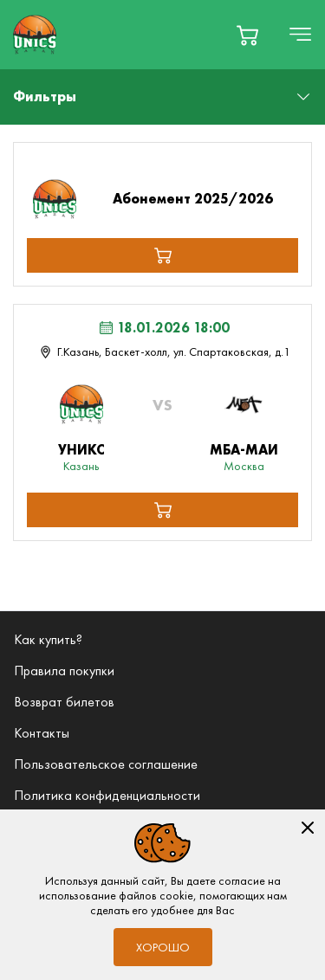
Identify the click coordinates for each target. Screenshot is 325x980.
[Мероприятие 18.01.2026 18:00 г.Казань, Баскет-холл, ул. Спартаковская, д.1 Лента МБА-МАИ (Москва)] (162, 339)
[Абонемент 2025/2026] (163, 199)
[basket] (247, 35)
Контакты (42, 733)
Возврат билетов (64, 702)
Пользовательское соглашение (106, 764)
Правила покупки (64, 671)
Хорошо (163, 947)
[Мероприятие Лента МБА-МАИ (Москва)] (162, 438)
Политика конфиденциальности (107, 795)
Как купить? (48, 639)
